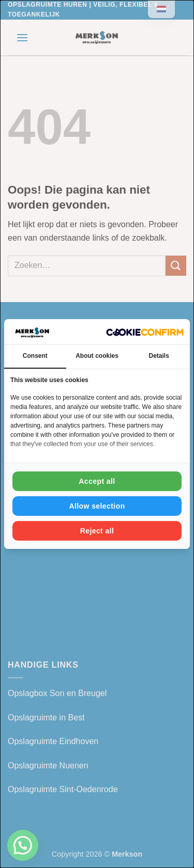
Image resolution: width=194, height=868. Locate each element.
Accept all (97, 481)
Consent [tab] (35, 356)
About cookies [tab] (97, 356)
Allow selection (97, 506)
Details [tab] (159, 356)
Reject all (97, 531)
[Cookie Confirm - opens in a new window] (145, 332)
